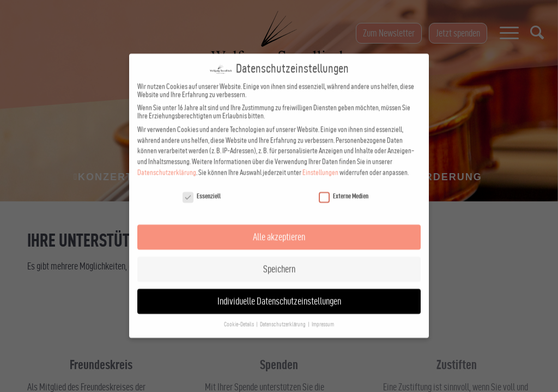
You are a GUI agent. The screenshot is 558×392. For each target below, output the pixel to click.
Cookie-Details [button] (239, 308)
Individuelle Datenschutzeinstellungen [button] (279, 284)
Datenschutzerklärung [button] (283, 308)
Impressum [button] (323, 308)
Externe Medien (344, 179)
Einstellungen (320, 156)
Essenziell (202, 179)
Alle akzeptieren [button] (279, 220)
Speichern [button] (279, 252)
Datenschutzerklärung (167, 156)
